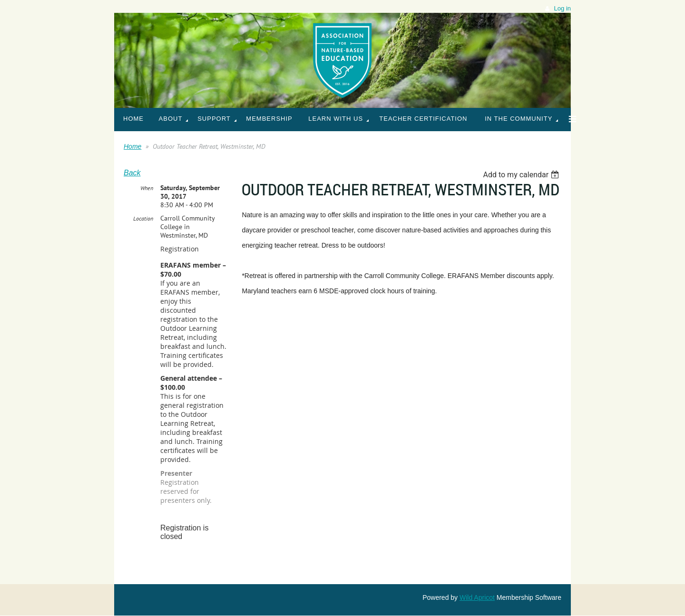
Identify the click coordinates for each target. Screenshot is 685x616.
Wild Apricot (477, 597)
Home (132, 146)
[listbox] (522, 175)
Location (143, 218)
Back (132, 173)
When (147, 188)
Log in (563, 8)
